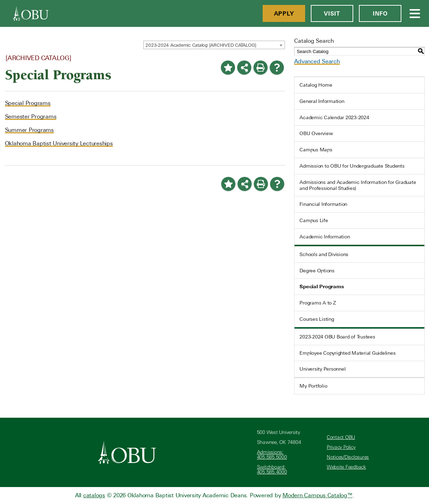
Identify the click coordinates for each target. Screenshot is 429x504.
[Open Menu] (415, 13)
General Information (322, 101)
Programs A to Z (318, 303)
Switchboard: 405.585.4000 (272, 470)
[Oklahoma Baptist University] (127, 452)
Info (380, 13)
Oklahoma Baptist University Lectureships (59, 143)
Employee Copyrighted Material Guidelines (347, 353)
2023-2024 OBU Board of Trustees (337, 337)
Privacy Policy (341, 447)
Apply (284, 13)
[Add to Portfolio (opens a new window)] (228, 68)
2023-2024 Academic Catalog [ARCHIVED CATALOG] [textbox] (201, 45)
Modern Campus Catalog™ (318, 495)
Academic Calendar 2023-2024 (334, 117)
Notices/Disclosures (348, 457)
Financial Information (323, 204)
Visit (332, 13)
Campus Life (314, 220)
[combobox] (214, 45)
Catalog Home (316, 85)
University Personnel (322, 369)
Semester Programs (31, 117)
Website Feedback (346, 467)
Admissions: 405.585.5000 (272, 455)
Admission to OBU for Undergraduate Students (352, 166)
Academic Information (325, 237)
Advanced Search (317, 61)
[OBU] (31, 13)
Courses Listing (317, 319)
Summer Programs (29, 130)
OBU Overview (316, 133)
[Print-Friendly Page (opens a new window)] (261, 68)
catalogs (94, 495)
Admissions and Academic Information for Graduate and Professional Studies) (358, 185)
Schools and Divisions (324, 254)
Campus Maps (316, 150)
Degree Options (317, 271)
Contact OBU (341, 437)
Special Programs (28, 103)
